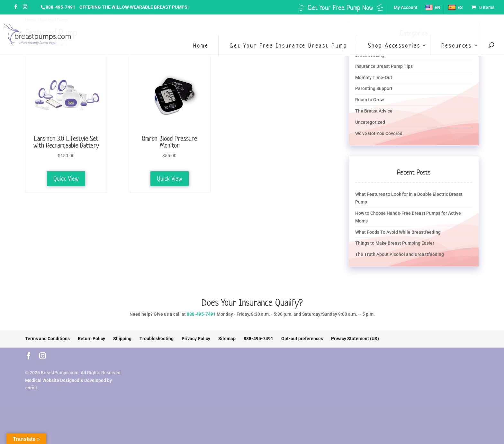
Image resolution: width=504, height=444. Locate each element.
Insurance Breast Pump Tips (384, 66)
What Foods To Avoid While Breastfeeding (398, 232)
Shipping (122, 339)
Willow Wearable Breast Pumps (149, 7)
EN (433, 8)
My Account (406, 8)
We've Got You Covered (379, 133)
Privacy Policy (196, 339)
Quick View (66, 179)
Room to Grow (369, 100)
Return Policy (91, 339)
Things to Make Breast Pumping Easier (395, 243)
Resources (457, 45)
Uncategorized (370, 122)
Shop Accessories (394, 45)
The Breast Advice (374, 111)
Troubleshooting (157, 339)
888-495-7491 (60, 7)
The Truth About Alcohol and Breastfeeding (400, 254)
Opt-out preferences (302, 339)
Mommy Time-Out (374, 77)
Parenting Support (374, 88)
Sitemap (227, 339)
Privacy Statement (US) (355, 339)
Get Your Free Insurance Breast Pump (288, 45)
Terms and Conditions (47, 339)
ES (455, 8)
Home (201, 45)
